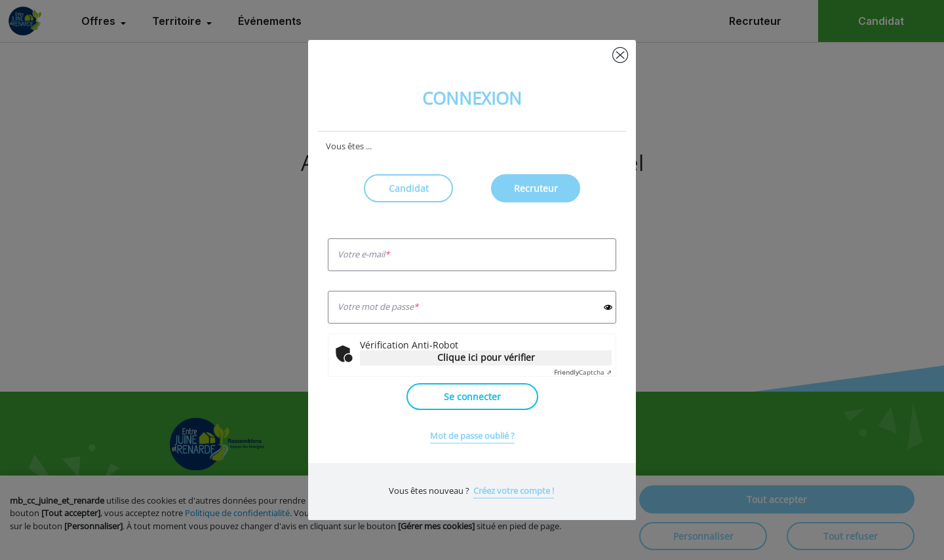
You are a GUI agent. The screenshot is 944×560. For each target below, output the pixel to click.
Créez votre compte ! (514, 491)
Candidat (409, 188)
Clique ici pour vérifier (486, 357)
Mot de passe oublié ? (472, 436)
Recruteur (536, 188)
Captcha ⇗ (583, 372)
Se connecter (472, 397)
